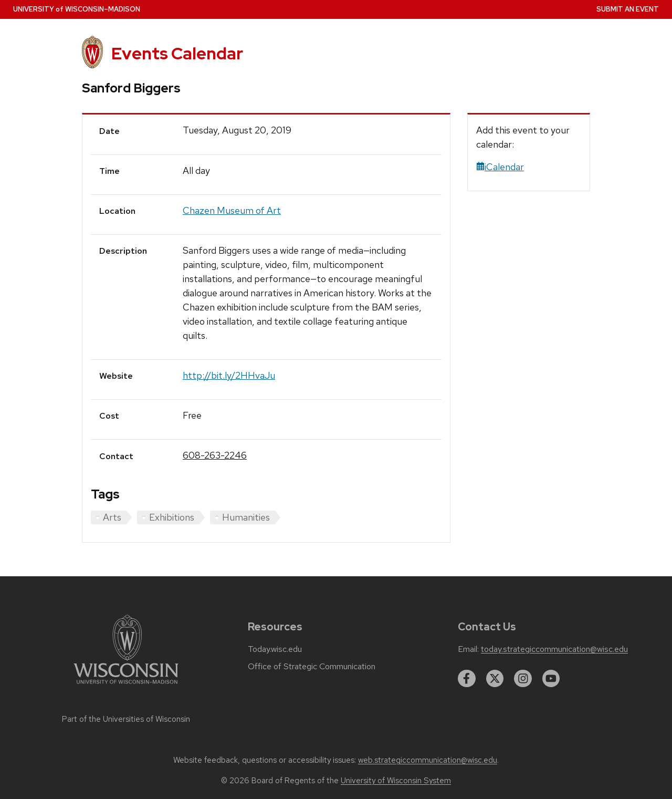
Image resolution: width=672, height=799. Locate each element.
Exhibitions (172, 517)
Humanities (246, 517)
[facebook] (467, 679)
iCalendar (500, 167)
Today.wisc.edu (275, 649)
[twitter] (495, 679)
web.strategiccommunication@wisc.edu (428, 760)
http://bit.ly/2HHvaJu (229, 375)
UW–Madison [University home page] (77, 9)
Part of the (126, 719)
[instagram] (523, 679)
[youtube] (551, 679)
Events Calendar (177, 53)
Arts (112, 517)
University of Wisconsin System (396, 781)
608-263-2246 (215, 455)
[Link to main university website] (126, 686)
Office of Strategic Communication (312, 667)
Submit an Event (628, 9)
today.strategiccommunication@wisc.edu (554, 649)
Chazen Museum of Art (232, 210)
